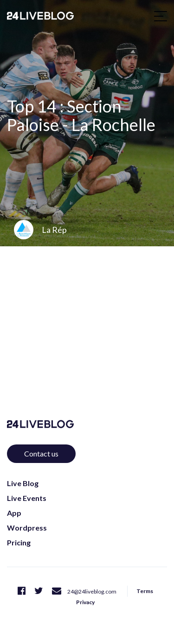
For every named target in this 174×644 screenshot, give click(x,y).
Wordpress (27, 528)
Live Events (27, 498)
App (14, 513)
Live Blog (23, 483)
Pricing (19, 542)
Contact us (41, 453)
